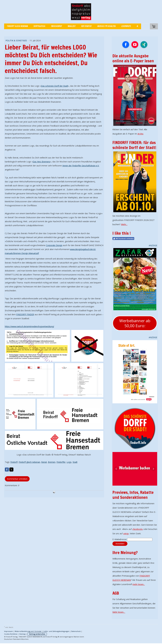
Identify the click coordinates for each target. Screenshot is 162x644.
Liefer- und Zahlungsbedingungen (56, 631)
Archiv (140, 134)
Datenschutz (76, 631)
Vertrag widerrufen (37, 634)
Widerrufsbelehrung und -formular (28, 631)
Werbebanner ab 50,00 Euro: (135, 323)
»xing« (126, 533)
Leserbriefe (126, 26)
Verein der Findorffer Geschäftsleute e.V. (81, 166)
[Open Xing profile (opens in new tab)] (144, 45)
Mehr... (124, 224)
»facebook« (138, 529)
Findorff (14, 462)
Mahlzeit (72, 26)
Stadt (75, 462)
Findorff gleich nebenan (29, 462)
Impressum (8, 631)
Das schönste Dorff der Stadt (55, 86)
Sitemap (22, 634)
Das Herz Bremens (41, 162)
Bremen (52, 462)
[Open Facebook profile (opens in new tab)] (126, 45)
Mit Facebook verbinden (123, 239)
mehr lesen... (139, 584)
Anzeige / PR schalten (106, 26)
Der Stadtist (86, 26)
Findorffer (61, 462)
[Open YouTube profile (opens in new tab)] (135, 45)
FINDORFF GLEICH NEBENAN (17, 26)
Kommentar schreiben (17, 479)
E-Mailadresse (120, 539)
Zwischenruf (57, 26)
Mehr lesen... (119, 612)
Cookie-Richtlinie (11, 634)
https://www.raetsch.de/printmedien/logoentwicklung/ (29, 326)
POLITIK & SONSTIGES (17, 40)
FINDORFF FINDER (25, 314)
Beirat (44, 462)
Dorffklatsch (39, 26)
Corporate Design (54, 245)
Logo (69, 462)
